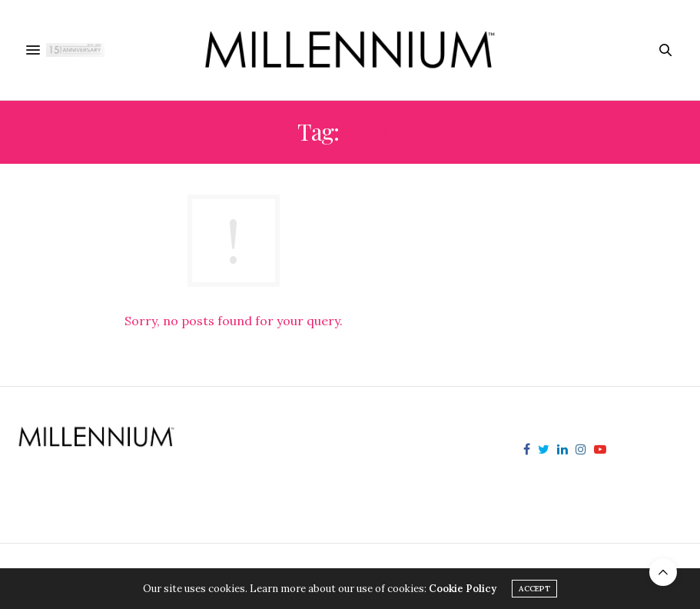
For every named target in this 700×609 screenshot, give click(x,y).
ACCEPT (534, 589)
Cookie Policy (463, 589)
